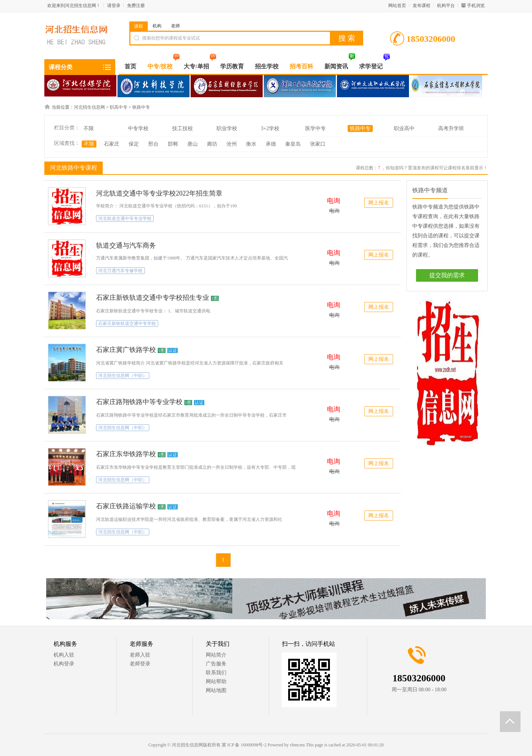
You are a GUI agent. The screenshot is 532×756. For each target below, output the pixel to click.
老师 (175, 26)
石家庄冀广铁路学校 (126, 350)
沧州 (232, 144)
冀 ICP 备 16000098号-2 (244, 745)
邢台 (153, 144)
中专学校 (138, 128)
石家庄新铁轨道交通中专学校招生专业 (153, 298)
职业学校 (227, 128)
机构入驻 (64, 655)
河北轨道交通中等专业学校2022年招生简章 (159, 193)
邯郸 (173, 144)
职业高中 (404, 128)
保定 (134, 144)
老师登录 (140, 664)
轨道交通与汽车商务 (126, 245)
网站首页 (397, 6)
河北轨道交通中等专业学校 (125, 218)
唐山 (192, 144)
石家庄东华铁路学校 (126, 454)
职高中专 (119, 107)
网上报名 (379, 203)
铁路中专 (141, 107)
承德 (271, 144)
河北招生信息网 (89, 107)
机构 (157, 26)
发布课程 (422, 6)
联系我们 (216, 673)
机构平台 (446, 6)
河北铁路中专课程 (73, 167)
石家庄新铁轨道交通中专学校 (127, 323)
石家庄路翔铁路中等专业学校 (139, 402)
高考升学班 (451, 128)
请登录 (114, 6)
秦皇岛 (293, 144)
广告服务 (216, 664)
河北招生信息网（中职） (123, 376)
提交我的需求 (447, 275)
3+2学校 (270, 128)
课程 (139, 26)
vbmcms (297, 745)
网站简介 (216, 655)
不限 (89, 128)
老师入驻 (140, 655)
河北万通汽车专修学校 (120, 271)
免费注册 (136, 6)
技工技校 (183, 128)
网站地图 (216, 690)
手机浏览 (476, 6)
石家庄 (112, 144)
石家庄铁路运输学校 (126, 506)
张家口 (318, 144)
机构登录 (64, 664)
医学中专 (316, 128)
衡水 (251, 144)
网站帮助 (216, 682)
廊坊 (212, 144)
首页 (130, 66)
